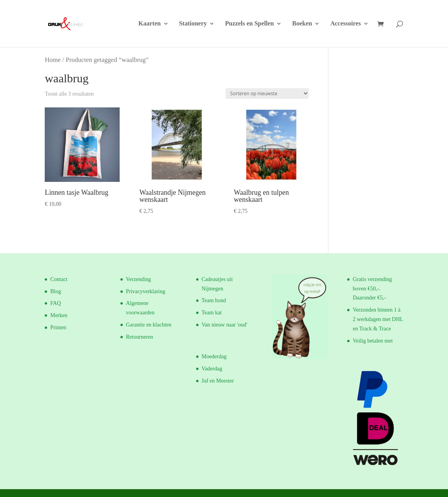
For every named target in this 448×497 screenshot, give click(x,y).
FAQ (56, 303)
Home (53, 60)
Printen (58, 327)
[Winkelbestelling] (267, 93)
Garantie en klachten (149, 325)
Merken (59, 315)
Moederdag (214, 356)
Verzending (138, 279)
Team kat (212, 313)
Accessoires (346, 24)
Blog (56, 291)
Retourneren (139, 337)
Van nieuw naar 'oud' (225, 325)
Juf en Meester (218, 381)
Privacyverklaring (146, 291)
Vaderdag (212, 369)
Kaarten (150, 24)
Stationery (193, 24)
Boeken (302, 24)
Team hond (214, 300)
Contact (59, 279)
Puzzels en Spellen (249, 24)
